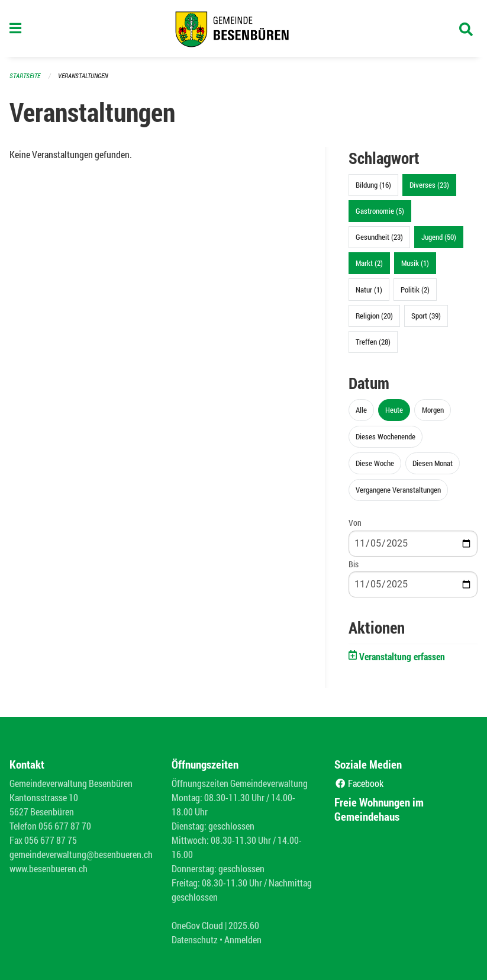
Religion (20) (374, 316)
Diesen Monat (433, 463)
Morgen (433, 410)
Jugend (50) (439, 237)
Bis (354, 564)
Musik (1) (415, 263)
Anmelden (243, 939)
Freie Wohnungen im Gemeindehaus (379, 809)
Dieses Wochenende (386, 436)
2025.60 (244, 925)
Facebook (359, 783)
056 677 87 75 (51, 840)
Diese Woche (375, 463)
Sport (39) (426, 316)
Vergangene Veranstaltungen (398, 490)
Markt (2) (369, 263)
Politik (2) (415, 290)
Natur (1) (369, 290)
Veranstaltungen (83, 75)
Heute (394, 410)
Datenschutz (195, 939)
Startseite (25, 75)
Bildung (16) (373, 185)
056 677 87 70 (65, 826)
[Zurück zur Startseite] (243, 28)
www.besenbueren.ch (49, 868)
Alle (361, 410)
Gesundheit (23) (379, 237)
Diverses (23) (429, 185)
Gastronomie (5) (380, 211)
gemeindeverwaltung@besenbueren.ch (81, 854)
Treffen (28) (373, 342)
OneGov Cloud (197, 925)
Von (355, 523)
